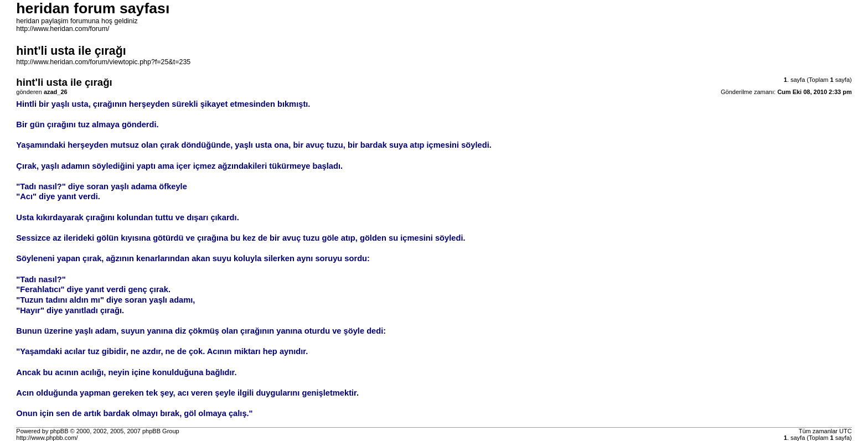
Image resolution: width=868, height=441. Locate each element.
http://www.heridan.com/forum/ (63, 29)
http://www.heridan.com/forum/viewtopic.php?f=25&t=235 (103, 62)
